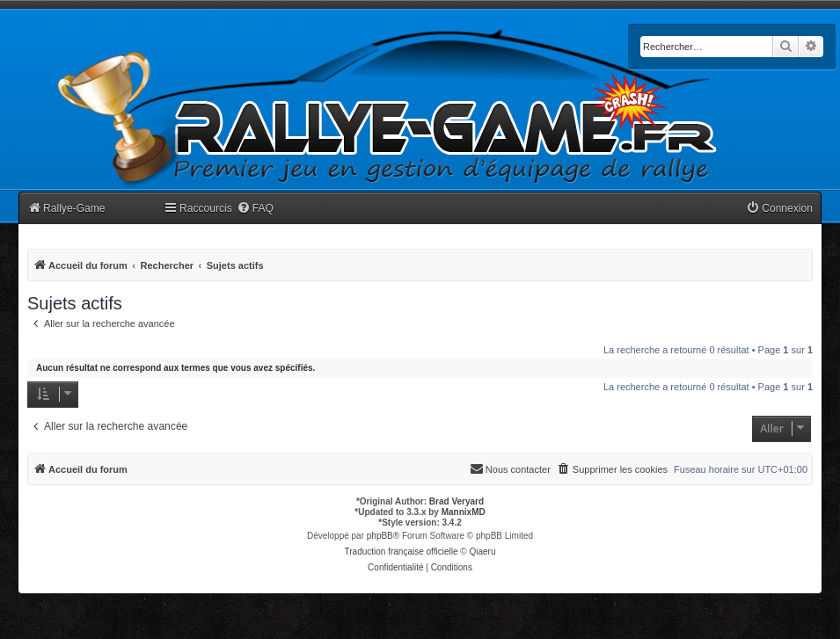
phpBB (380, 536)
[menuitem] (255, 209)
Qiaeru (482, 552)
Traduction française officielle (402, 552)
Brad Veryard (457, 501)
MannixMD (464, 512)
